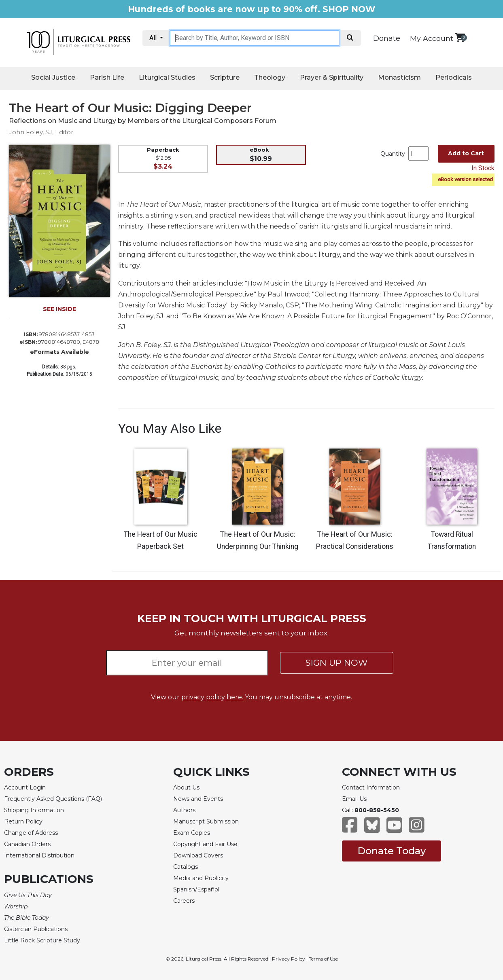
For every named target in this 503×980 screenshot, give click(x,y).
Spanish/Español (196, 889)
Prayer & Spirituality (332, 77)
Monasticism (399, 77)
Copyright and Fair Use (205, 844)
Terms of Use (323, 959)
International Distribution (39, 855)
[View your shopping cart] (460, 37)
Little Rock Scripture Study (42, 940)
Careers (184, 901)
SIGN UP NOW (336, 663)
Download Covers (198, 855)
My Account (432, 38)
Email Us (354, 799)
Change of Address (31, 833)
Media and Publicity (201, 878)
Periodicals (454, 77)
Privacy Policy (289, 959)
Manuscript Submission (206, 821)
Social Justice (53, 77)
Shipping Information (34, 810)
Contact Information (371, 787)
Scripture (225, 77)
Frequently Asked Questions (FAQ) (53, 799)
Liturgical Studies (167, 77)
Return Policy (23, 821)
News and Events (198, 799)
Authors (184, 810)
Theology (270, 77)
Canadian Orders (27, 844)
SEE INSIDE (59, 309)
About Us (186, 787)
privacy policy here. (212, 697)
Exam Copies (192, 833)
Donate (387, 38)
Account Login (25, 787)
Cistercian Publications (36, 929)
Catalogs (186, 867)
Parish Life (107, 77)
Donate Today (392, 851)
